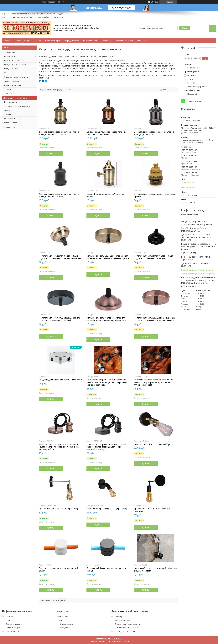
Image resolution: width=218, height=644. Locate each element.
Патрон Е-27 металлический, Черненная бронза (105, 195)
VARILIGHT (8, 94)
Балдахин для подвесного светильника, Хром (60, 380)
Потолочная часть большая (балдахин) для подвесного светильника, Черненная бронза (108, 257)
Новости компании (12, 119)
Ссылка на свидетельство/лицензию (198, 270)
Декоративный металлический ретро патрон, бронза (156, 195)
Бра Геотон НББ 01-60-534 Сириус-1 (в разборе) (152, 510)
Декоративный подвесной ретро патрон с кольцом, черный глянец (154, 133)
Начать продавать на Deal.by (53, 2)
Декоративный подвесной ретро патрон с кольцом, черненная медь (106, 133)
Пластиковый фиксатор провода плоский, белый (59, 569)
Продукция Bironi (11, 56)
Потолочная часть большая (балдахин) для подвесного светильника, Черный (60, 319)
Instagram (64, 628)
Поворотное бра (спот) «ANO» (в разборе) (107, 509)
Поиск (185, 28)
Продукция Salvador (12, 69)
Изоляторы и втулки (12, 85)
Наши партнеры (53, 41)
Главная (8, 41)
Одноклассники (67, 624)
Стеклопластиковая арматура (17, 106)
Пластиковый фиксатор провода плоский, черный (106, 569)
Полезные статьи (11, 123)
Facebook (64, 616)
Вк (61, 620)
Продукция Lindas (11, 60)
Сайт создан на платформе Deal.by (109, 639)
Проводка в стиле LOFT (125, 631)
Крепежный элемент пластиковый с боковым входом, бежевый (156, 569)
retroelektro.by (187, 182)
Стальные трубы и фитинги (16, 77)
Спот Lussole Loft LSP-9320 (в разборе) (153, 444)
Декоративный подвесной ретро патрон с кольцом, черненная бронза (59, 133)
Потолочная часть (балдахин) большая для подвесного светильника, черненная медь (155, 319)
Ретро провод (10, 52)
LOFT (5, 73)
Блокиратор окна (122, 620)
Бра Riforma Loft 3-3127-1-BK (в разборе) (58, 509)
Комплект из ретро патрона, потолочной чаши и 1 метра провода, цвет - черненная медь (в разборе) (59, 447)
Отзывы (7, 114)
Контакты (141, 41)
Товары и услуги (23, 41)
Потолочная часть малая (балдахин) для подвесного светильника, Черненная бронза (60, 257)
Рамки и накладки (11, 81)
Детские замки (10, 102)
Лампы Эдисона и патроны (16, 98)
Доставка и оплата (124, 41)
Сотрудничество (72, 41)
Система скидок (90, 41)
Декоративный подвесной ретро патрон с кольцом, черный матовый (59, 195)
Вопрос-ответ (10, 127)
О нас (39, 41)
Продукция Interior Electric (15, 65)
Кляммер (119, 616)
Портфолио (107, 41)
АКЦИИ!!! (7, 89)
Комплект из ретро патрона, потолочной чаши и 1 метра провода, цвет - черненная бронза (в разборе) (107, 382)
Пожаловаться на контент (119, 641)
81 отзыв (155, 2)
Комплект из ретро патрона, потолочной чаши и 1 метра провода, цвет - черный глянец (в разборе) (154, 382)
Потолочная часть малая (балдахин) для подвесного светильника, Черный (153, 257)
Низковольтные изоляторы (127, 628)
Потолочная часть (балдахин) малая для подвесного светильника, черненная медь (106, 319)
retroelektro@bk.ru (189, 188)
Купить (51, 153)
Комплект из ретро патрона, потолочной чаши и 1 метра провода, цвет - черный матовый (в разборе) (106, 447)
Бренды (7, 110)
